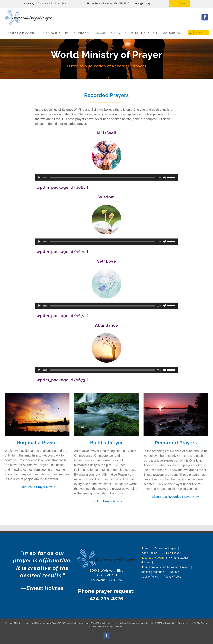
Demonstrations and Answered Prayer (165, 567)
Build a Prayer (172, 553)
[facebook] (205, 17)
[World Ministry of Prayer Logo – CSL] (28, 11)
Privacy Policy (172, 577)
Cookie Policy (149, 577)
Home (145, 548)
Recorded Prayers (152, 558)
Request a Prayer (165, 548)
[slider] (102, 177)
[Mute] (165, 177)
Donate (175, 572)
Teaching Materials (153, 572)
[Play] (39, 177)
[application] (106, 177)
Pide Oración (149, 553)
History (145, 562)
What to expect (179, 558)
